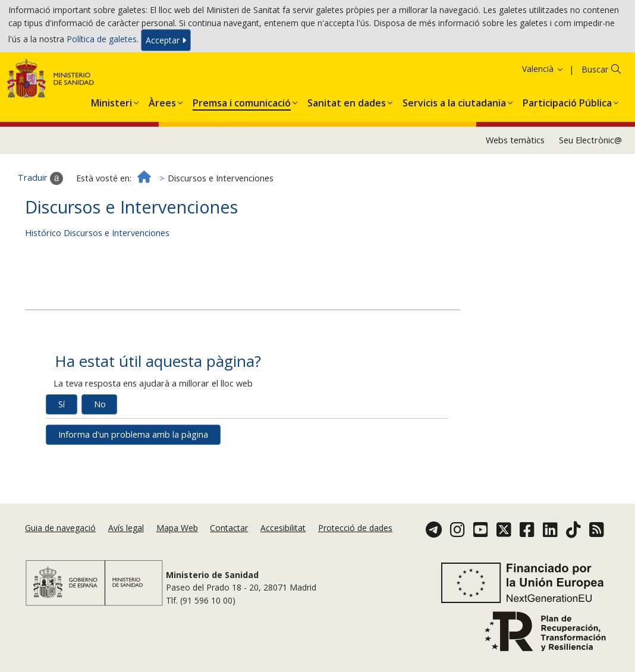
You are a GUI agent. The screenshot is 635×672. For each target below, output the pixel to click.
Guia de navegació (60, 549)
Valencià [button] (543, 106)
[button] (111, 138)
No (100, 442)
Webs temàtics (515, 177)
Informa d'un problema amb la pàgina (133, 472)
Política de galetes (102, 41)
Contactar (229, 549)
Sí (62, 442)
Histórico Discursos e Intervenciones (97, 270)
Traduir (40, 216)
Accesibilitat (283, 549)
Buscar (595, 106)
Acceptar (166, 43)
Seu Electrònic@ (590, 177)
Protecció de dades (355, 549)
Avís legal (126, 549)
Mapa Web (177, 549)
